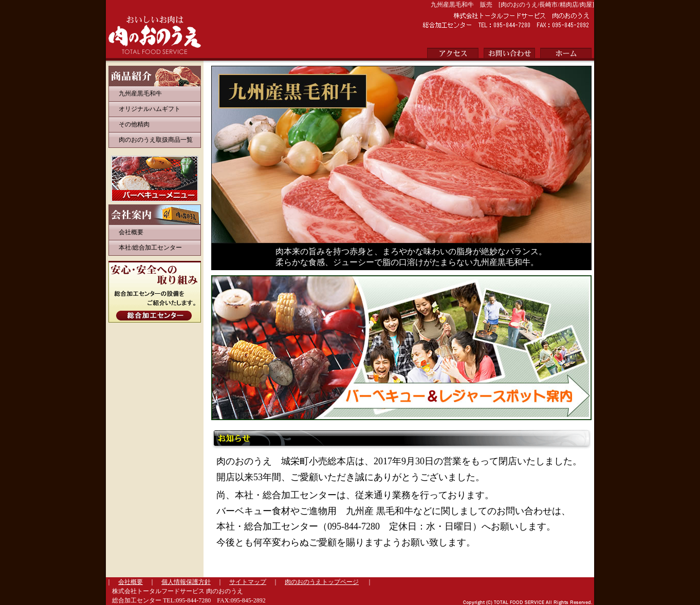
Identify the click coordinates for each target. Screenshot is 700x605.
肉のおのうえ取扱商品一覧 (156, 140)
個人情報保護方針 (186, 582)
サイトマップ (248, 582)
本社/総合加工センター (150, 248)
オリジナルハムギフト (150, 109)
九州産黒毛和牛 (140, 93)
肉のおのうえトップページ (322, 582)
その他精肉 (134, 124)
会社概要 (131, 232)
